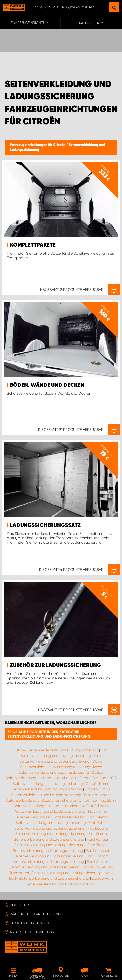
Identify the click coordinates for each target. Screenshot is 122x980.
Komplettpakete (33, 245)
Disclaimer (19, 905)
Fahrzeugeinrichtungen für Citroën (38, 145)
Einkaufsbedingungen (29, 923)
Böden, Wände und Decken (47, 385)
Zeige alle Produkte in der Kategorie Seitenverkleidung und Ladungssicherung (49, 734)
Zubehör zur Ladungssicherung (55, 665)
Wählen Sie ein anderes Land (35, 914)
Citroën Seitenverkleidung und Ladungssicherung (56, 750)
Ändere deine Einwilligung (33, 932)
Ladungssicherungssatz (45, 525)
